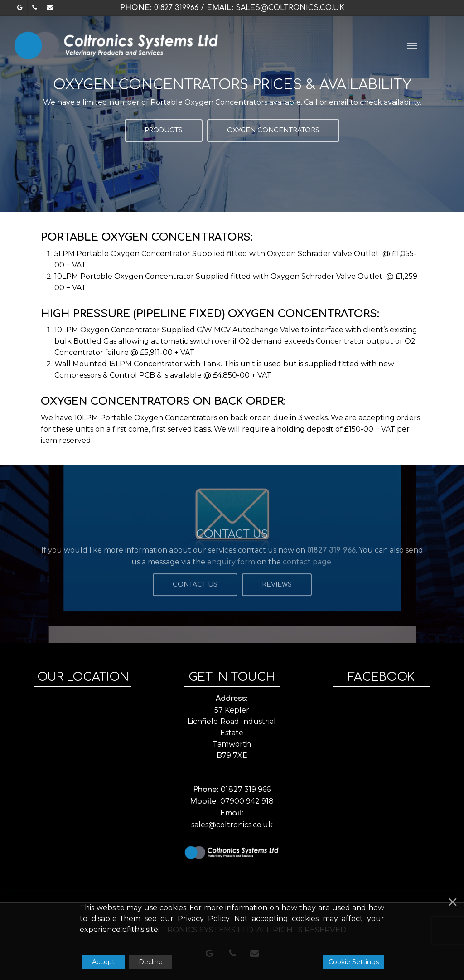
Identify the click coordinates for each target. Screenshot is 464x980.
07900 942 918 (247, 801)
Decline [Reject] (151, 962)
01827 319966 (176, 8)
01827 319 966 (246, 789)
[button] (412, 45)
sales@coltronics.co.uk (290, 8)
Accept (103, 962)
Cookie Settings (354, 962)
